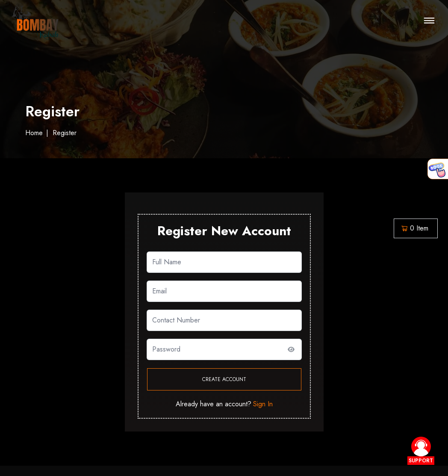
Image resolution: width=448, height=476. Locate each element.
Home (34, 133)
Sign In (263, 404)
